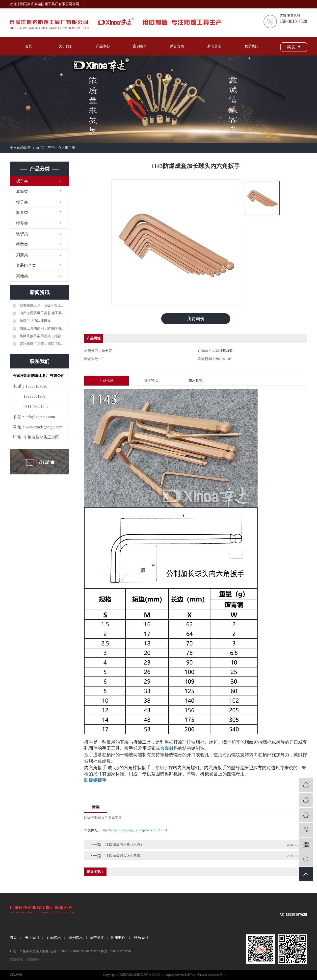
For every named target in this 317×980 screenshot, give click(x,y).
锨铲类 (22, 234)
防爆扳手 (91, 818)
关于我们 (66, 46)
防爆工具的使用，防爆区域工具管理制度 (43, 328)
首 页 (40, 148)
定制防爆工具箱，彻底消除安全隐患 (43, 344)
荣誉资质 (177, 46)
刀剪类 (22, 255)
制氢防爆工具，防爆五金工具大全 (43, 306)
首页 (28, 46)
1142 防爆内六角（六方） (124, 845)
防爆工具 (115, 818)
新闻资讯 (214, 46)
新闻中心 (118, 938)
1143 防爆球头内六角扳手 (124, 856)
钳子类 (22, 202)
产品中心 (103, 46)
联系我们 (251, 46)
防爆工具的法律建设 (35, 321)
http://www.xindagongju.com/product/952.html (134, 830)
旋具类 (22, 212)
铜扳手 (103, 818)
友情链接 (33, 960)
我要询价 (196, 319)
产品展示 (54, 938)
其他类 (22, 276)
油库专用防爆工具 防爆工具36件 (43, 313)
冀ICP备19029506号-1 (211, 975)
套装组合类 (26, 265)
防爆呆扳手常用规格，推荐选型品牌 (43, 336)
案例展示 (140, 46)
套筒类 (22, 191)
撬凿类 (22, 244)
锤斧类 (22, 223)
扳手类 (70, 148)
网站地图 (16, 975)
